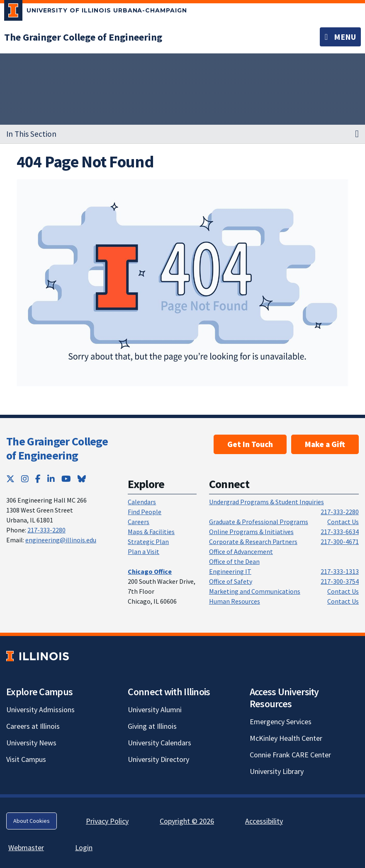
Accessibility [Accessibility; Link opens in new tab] (264, 821)
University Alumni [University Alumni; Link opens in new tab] (155, 710)
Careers (139, 522)
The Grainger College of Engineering (57, 448)
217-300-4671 (340, 542)
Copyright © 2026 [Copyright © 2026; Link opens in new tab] (187, 821)
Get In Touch (250, 444)
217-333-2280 (46, 530)
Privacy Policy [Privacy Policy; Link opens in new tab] (107, 821)
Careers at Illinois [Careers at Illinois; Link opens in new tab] (33, 726)
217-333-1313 (340, 571)
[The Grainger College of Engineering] (83, 37)
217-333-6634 (340, 532)
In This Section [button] (31, 134)
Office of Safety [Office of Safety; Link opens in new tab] (231, 581)
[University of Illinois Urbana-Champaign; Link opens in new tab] (96, 12)
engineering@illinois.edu (61, 540)
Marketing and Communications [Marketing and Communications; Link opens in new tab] (255, 591)
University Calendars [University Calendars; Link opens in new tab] (159, 743)
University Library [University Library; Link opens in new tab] (277, 771)
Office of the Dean (234, 561)
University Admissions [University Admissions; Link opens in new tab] (40, 710)
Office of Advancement (241, 551)
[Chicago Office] (150, 571)
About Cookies (32, 821)
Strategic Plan (148, 542)
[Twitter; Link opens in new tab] (10, 479)
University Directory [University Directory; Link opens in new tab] (158, 759)
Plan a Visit (144, 551)
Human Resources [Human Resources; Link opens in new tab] (235, 601)
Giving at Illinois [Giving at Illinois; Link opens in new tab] (152, 726)
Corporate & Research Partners (253, 542)
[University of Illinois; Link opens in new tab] (38, 656)
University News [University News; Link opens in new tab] (31, 743)
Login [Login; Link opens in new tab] (84, 847)
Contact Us (343, 522)
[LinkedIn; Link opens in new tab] (51, 479)
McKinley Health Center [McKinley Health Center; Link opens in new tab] (286, 738)
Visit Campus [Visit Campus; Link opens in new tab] (26, 759)
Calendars (142, 502)
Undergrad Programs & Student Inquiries (266, 502)
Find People (145, 512)
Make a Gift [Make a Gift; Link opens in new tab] (325, 444)
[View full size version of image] (183, 283)
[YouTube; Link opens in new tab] (66, 479)
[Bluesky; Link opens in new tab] (82, 479)
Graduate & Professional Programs (259, 522)
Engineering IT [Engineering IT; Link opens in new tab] (230, 571)
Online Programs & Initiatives (251, 532)
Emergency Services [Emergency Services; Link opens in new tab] (281, 722)
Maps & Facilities (151, 532)
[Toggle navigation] (340, 37)
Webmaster (26, 847)
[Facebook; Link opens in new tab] (38, 479)
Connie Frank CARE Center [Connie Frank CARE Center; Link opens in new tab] (290, 755)
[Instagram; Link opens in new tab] (25, 479)
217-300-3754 (340, 581)
